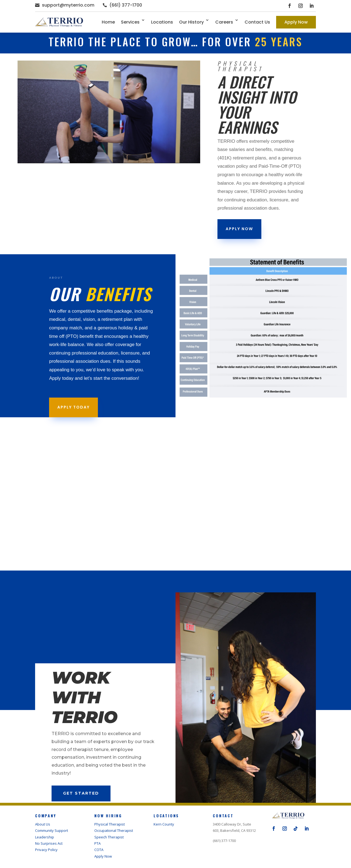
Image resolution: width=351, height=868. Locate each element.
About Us (43, 824)
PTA (97, 843)
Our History (191, 22)
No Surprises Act (49, 843)
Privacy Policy (46, 850)
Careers (224, 22)
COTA (99, 850)
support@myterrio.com (68, 5)
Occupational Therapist (114, 830)
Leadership (45, 837)
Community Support (52, 830)
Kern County (164, 824)
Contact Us (257, 22)
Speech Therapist (109, 837)
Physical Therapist (110, 824)
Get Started (81, 793)
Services (130, 22)
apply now (239, 229)
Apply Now (296, 22)
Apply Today (73, 407)
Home (108, 22)
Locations (162, 22)
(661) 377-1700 (126, 5)
